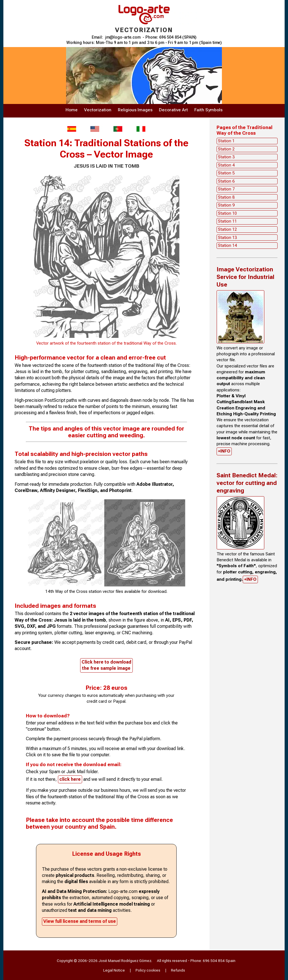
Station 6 (226, 181)
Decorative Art (173, 110)
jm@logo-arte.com (123, 37)
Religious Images (135, 110)
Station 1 (226, 141)
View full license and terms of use (80, 921)
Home (72, 110)
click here (70, 779)
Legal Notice (114, 970)
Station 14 (227, 245)
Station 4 (226, 165)
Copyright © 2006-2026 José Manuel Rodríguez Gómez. (104, 961)
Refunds (178, 970)
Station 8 (226, 197)
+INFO (224, 451)
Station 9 (226, 205)
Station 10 (227, 213)
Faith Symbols (208, 110)
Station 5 (226, 173)
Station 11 (227, 221)
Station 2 (226, 149)
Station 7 (226, 189)
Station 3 (226, 157)
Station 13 (227, 238)
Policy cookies (148, 970)
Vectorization (98, 110)
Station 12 (227, 229)
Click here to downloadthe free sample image (106, 665)
